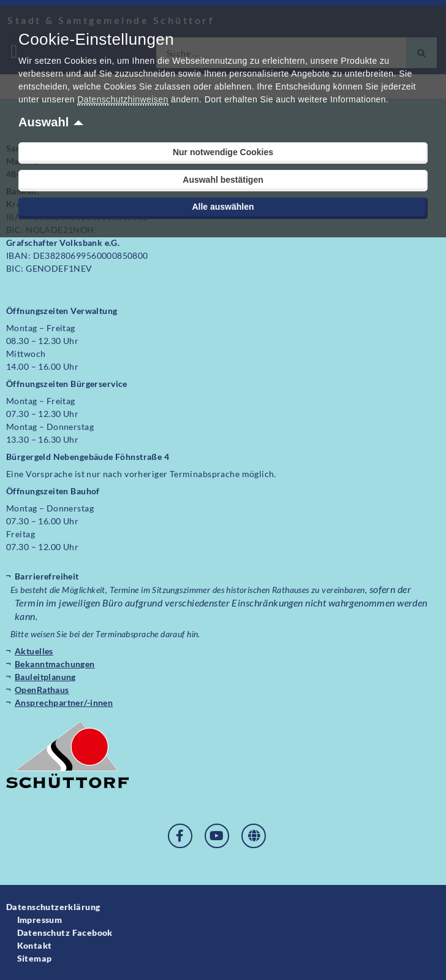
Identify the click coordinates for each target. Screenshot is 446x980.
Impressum (40, 920)
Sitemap (35, 958)
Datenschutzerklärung (53, 907)
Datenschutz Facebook (65, 932)
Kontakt (35, 945)
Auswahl (43, 122)
